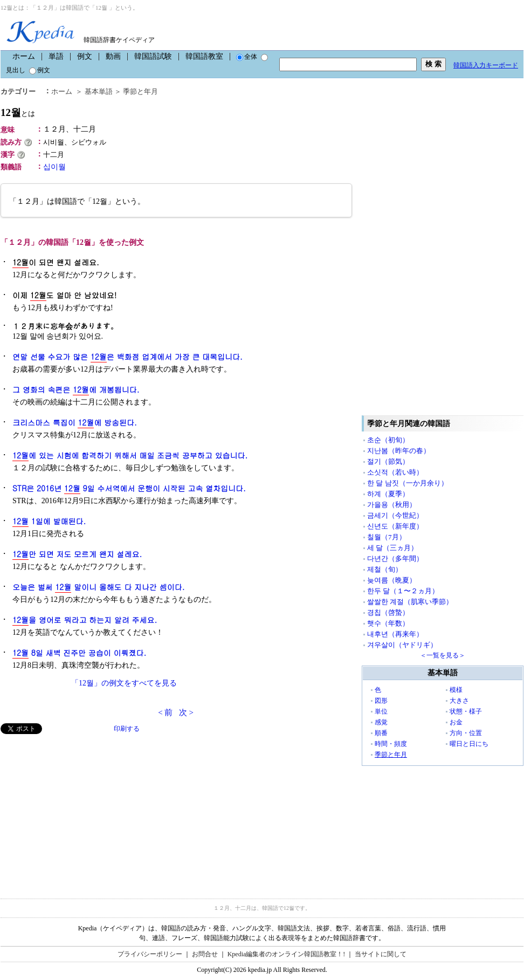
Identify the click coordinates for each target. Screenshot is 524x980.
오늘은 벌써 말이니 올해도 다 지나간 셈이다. (98, 587)
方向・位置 (466, 733)
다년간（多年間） (395, 558)
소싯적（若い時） (395, 472)
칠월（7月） (387, 537)
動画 (113, 56)
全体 (247, 57)
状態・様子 (466, 711)
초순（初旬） (388, 440)
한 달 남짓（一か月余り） (408, 483)
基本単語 (99, 91)
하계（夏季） (388, 494)
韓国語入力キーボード (486, 65)
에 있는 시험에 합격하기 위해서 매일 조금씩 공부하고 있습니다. (130, 455)
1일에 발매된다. (49, 521)
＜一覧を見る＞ (443, 655)
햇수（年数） (388, 623)
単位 (381, 711)
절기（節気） (388, 461)
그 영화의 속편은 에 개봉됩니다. (76, 390)
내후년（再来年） (395, 634)
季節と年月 (140, 91)
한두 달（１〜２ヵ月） (403, 591)
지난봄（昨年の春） (399, 451)
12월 (18, 112)
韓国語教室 (204, 56)
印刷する (127, 729)
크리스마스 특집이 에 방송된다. (75, 423)
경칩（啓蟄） (388, 612)
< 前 (165, 712)
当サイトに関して (381, 954)
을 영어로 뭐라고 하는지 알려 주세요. (85, 620)
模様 (456, 690)
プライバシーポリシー (150, 954)
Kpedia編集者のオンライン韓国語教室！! (287, 954)
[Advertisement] (81, 810)
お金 (456, 722)
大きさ (459, 701)
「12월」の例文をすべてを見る (124, 683)
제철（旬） (385, 569)
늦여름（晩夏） (392, 580)
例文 (85, 56)
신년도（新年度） (395, 526)
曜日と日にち (469, 744)
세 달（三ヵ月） (392, 548)
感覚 (381, 722)
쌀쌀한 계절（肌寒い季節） (410, 602)
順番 (381, 733)
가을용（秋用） (392, 505)
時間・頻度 (391, 744)
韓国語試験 (153, 56)
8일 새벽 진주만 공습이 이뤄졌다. (79, 653)
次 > (186, 712)
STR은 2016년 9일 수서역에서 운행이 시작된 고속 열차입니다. (129, 488)
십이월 (54, 167)
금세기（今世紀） (395, 515)
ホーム (24, 56)
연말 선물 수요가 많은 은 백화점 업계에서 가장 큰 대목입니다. (127, 357)
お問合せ (205, 954)
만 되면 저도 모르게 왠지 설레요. (77, 554)
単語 (56, 56)
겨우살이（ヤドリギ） (402, 645)
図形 (381, 701)
